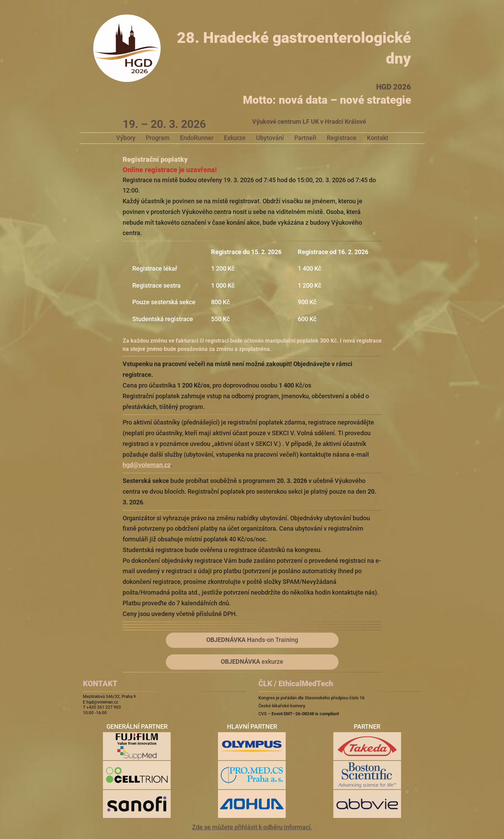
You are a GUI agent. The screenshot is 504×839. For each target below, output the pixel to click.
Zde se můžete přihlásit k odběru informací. (252, 827)
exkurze (252, 662)
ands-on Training (252, 640)
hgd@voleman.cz (147, 465)
